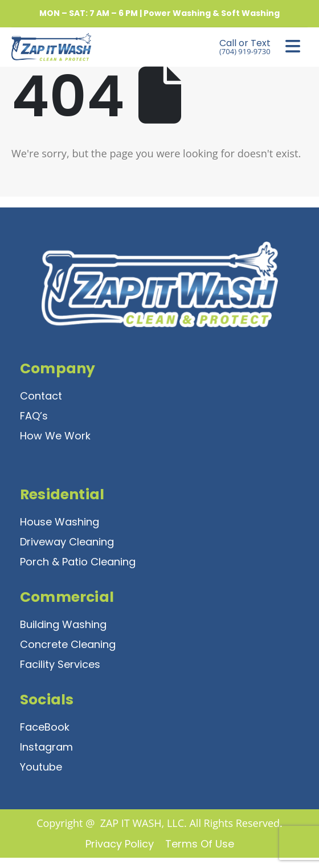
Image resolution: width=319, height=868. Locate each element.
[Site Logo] (43, 47)
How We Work (55, 436)
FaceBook (45, 727)
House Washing (60, 522)
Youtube (41, 767)
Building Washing (63, 624)
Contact (41, 396)
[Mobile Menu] (293, 47)
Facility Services (60, 664)
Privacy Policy (120, 844)
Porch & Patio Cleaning (78, 562)
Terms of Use (200, 844)
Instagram (46, 747)
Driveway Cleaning (67, 542)
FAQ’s (34, 416)
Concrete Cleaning (68, 644)
